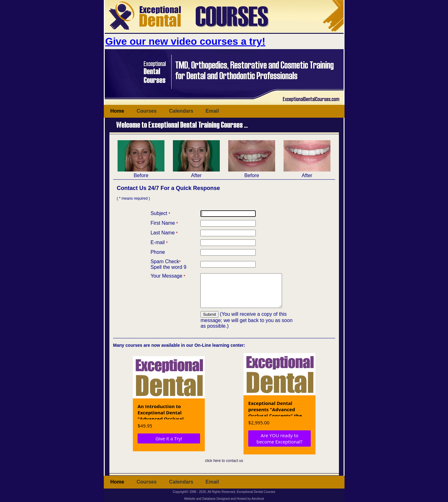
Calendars (181, 111)
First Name (164, 223)
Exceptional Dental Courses (256, 492)
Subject (160, 213)
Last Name (164, 232)
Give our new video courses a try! (185, 41)
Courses (147, 111)
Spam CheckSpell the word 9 (168, 264)
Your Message (168, 276)
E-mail (159, 242)
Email (212, 111)
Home (117, 111)
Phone (158, 252)
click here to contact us (224, 467)
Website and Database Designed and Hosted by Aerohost (224, 499)
